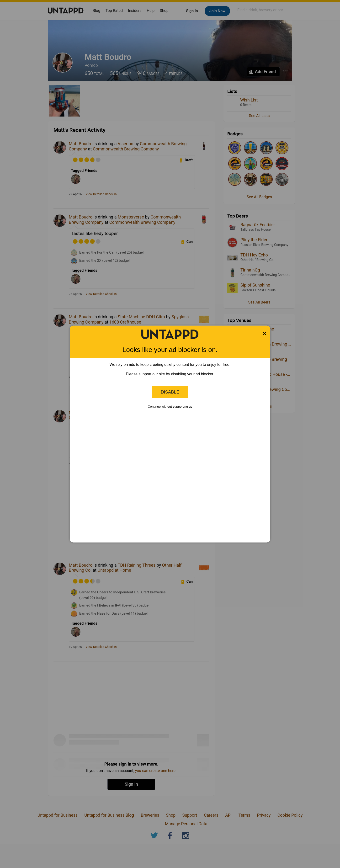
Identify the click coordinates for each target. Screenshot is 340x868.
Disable (170, 392)
